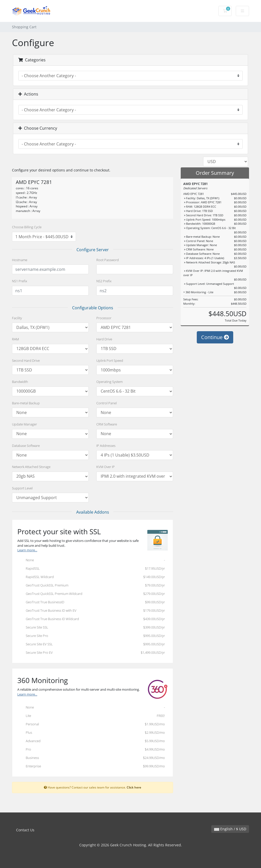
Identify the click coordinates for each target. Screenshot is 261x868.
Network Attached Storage (31, 467)
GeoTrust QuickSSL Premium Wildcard (91, 594)
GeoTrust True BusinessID (91, 603)
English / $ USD (230, 829)
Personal (91, 725)
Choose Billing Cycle (27, 227)
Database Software (26, 446)
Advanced (91, 741)
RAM (15, 339)
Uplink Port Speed (110, 360)
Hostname (20, 260)
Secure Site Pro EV (91, 653)
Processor (104, 318)
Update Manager (24, 424)
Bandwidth (20, 382)
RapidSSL (91, 569)
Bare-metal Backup (26, 403)
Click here (134, 787)
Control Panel (107, 403)
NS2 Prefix (104, 281)
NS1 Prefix (19, 281)
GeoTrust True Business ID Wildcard (91, 619)
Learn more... (27, 550)
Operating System (109, 382)
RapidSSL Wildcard (91, 577)
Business (91, 758)
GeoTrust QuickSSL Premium (91, 586)
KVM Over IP (106, 467)
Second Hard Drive (26, 360)
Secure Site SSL (91, 628)
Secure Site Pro (91, 636)
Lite (91, 716)
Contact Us (25, 830)
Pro (91, 750)
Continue (215, 337)
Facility (17, 318)
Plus (91, 733)
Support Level (22, 488)
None (91, 560)
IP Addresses (106, 446)
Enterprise (91, 767)
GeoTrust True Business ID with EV (91, 611)
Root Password (108, 260)
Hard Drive (104, 339)
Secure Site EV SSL (91, 645)
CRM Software (107, 424)
